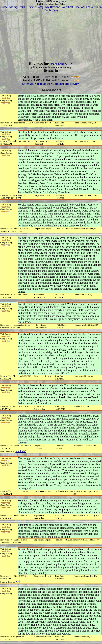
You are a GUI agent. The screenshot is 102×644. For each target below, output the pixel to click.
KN (18, 582)
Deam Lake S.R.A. (62, 64)
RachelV (21, 451)
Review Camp (35, 7)
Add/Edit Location (73, 7)
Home (4, 7)
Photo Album (94, 7)
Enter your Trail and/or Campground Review (51, 84)
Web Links (52, 10)
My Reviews (53, 7)
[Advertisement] (51, 36)
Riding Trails (17, 7)
